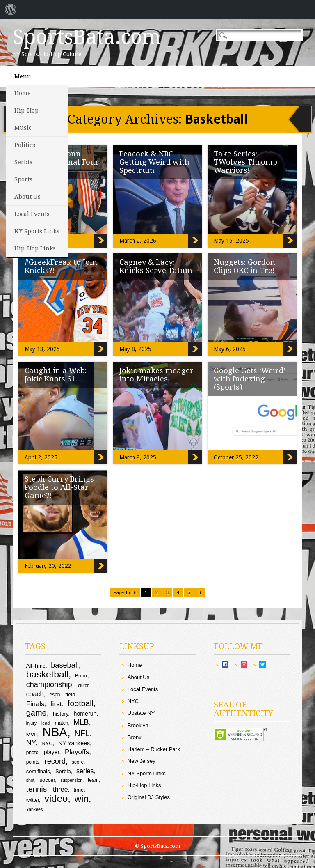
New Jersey (142, 761)
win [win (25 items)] (82, 799)
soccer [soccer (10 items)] (47, 780)
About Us (27, 197)
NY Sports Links (37, 231)
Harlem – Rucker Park (154, 749)
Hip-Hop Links (35, 248)
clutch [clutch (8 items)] (84, 685)
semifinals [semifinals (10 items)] (38, 771)
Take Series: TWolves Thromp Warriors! (245, 162)
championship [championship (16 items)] (49, 684)
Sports (23, 179)
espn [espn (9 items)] (55, 695)
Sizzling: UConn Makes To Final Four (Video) (100, 241)
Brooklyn (138, 725)
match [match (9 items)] (62, 723)
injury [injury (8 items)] (31, 723)
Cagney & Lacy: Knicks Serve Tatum (156, 266)
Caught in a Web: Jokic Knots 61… (56, 375)
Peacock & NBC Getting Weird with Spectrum (154, 162)
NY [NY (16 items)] (31, 743)
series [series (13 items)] (85, 771)
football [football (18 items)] (81, 703)
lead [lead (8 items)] (46, 723)
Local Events (32, 214)
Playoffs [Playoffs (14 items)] (77, 752)
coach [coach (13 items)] (35, 694)
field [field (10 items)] (70, 695)
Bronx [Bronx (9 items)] (81, 676)
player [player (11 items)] (52, 752)
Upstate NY (141, 713)
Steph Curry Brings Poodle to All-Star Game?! (59, 487)
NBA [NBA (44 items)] (55, 732)
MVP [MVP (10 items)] (32, 734)
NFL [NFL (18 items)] (82, 733)
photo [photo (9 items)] (32, 753)
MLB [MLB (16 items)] (81, 722)
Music (23, 128)
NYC (133, 701)
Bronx (135, 737)
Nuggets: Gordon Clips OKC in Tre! (244, 266)
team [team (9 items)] (93, 780)
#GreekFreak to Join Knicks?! (61, 266)
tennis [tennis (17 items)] (37, 789)
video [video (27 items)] (56, 798)
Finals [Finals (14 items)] (35, 704)
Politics (25, 145)
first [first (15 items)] (56, 704)
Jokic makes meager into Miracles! (156, 375)
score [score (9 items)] (78, 762)
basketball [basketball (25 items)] (47, 674)
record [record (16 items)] (55, 761)
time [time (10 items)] (79, 790)
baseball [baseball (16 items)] (65, 665)
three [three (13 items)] (60, 789)
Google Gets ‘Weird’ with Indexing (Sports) (250, 379)
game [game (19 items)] (37, 713)
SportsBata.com (87, 37)
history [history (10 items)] (60, 714)
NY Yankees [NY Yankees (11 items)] (74, 743)
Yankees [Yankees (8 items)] (35, 809)
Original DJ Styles (149, 797)
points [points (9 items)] (33, 762)
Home (23, 93)
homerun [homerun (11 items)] (85, 714)
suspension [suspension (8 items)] (71, 780)
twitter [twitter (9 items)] (33, 800)
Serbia (24, 162)
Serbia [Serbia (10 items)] (63, 771)
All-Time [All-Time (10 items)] (36, 666)
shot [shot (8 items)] (30, 780)
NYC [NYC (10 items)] (47, 743)
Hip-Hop (26, 110)
